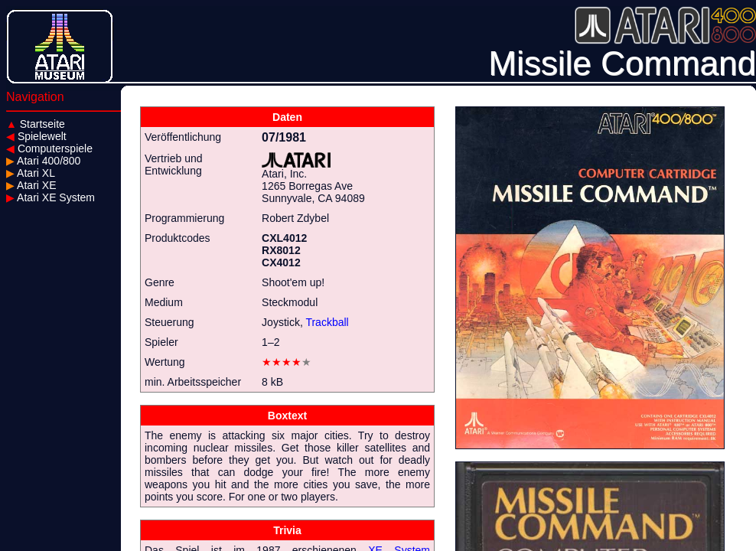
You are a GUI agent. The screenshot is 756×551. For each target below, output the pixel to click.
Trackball (327, 322)
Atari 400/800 (43, 161)
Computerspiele (49, 148)
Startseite (36, 124)
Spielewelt (36, 136)
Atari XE (31, 185)
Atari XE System (51, 197)
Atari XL (31, 173)
